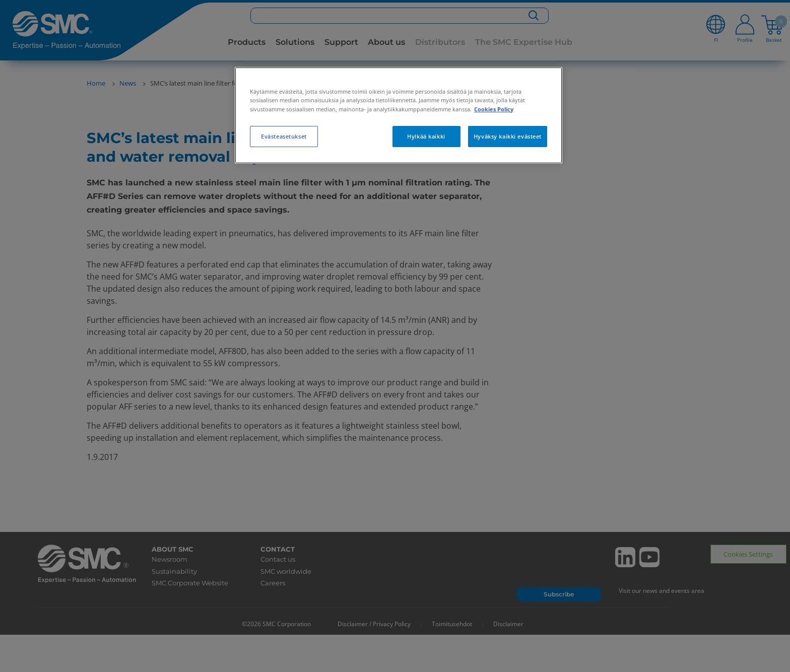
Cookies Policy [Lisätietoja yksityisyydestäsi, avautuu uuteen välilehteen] (494, 109)
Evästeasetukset (284, 136)
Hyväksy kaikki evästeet (508, 136)
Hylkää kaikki (426, 136)
